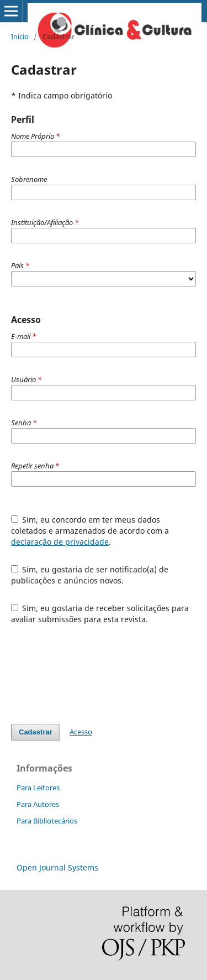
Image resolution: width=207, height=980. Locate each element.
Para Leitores (38, 788)
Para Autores (38, 804)
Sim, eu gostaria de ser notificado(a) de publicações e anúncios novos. (90, 575)
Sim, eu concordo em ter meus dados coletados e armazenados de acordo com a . (90, 531)
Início (20, 37)
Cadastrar (36, 732)
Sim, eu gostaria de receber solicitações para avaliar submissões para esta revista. (100, 614)
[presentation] (95, 674)
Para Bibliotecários (47, 821)
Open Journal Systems (57, 867)
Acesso (81, 732)
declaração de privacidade (60, 542)
